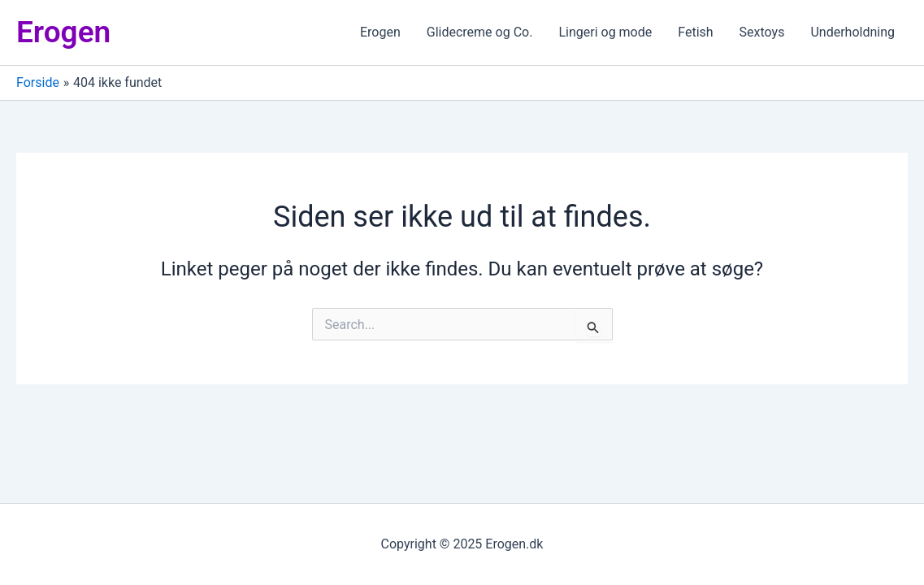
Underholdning (852, 32)
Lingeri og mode (605, 32)
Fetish (695, 32)
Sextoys (762, 32)
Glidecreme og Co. (480, 32)
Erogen (63, 32)
